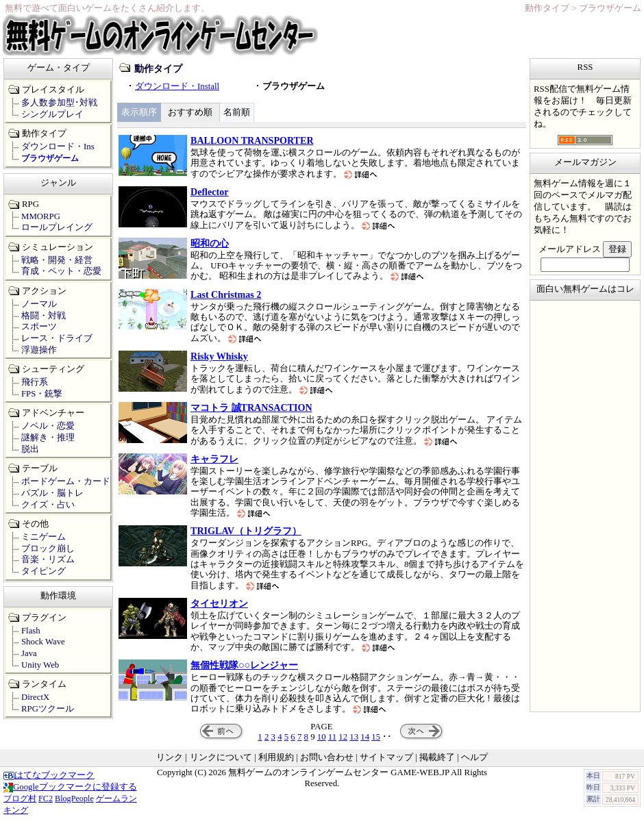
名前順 (237, 112)
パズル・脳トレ (52, 493)
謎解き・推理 (48, 438)
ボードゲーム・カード (66, 481)
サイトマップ (386, 757)
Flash (31, 631)
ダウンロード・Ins (58, 147)
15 (376, 737)
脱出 (30, 449)
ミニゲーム (44, 537)
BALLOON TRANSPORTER (252, 140)
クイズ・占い (48, 505)
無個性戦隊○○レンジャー (244, 665)
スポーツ (39, 327)
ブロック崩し (48, 549)
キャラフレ (214, 459)
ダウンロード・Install (177, 86)
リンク (170, 757)
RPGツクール (48, 709)
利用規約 (276, 757)
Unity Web (40, 665)
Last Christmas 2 (226, 294)
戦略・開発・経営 (57, 260)
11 (332, 737)
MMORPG (41, 216)
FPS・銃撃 (42, 394)
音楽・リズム (48, 559)
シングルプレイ (52, 114)
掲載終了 (437, 757)
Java (29, 653)
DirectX (35, 697)
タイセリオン (219, 603)
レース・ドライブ (57, 338)
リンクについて (221, 757)
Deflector (210, 192)
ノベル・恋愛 (48, 426)
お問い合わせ (327, 757)
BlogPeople (74, 798)
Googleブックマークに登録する (70, 787)
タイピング (44, 571)
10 (322, 737)
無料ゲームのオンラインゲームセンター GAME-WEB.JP (338, 772)
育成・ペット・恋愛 (61, 271)
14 (365, 737)
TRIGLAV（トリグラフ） (246, 531)
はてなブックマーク (49, 775)
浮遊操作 (39, 350)
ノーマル (39, 304)
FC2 (46, 798)
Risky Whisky (219, 356)
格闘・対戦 (44, 316)
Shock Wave (43, 642)
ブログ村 (20, 798)
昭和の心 (210, 243)
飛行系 (35, 382)
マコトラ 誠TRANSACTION (251, 407)
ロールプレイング (57, 227)
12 (343, 737)
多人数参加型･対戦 (59, 103)
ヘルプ (474, 757)
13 (354, 737)
